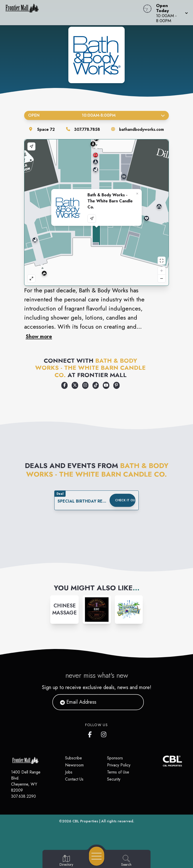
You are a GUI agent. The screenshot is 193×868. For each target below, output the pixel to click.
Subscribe (74, 758)
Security (114, 779)
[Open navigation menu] (97, 856)
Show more (39, 336)
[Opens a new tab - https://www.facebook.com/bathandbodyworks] (64, 385)
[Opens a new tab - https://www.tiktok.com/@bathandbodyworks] (96, 385)
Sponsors (115, 758)
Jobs (69, 772)
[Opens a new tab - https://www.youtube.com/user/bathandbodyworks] (106, 385)
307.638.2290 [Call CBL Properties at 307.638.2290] (23, 796)
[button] (171, 13)
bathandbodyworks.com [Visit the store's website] (141, 129)
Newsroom (74, 765)
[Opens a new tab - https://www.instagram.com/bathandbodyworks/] (85, 385)
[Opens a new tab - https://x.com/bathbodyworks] (75, 385)
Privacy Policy (119, 765)
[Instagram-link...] (64, 610)
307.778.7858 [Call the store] (87, 129)
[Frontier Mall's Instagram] (104, 733)
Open (96, 115)
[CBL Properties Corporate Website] (163, 761)
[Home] (73, 13)
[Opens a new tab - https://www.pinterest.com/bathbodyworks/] (116, 385)
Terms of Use (118, 772)
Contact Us (74, 779)
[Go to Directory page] (66, 861)
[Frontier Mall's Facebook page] (91, 733)
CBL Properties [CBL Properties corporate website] (85, 821)
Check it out (125, 500)
